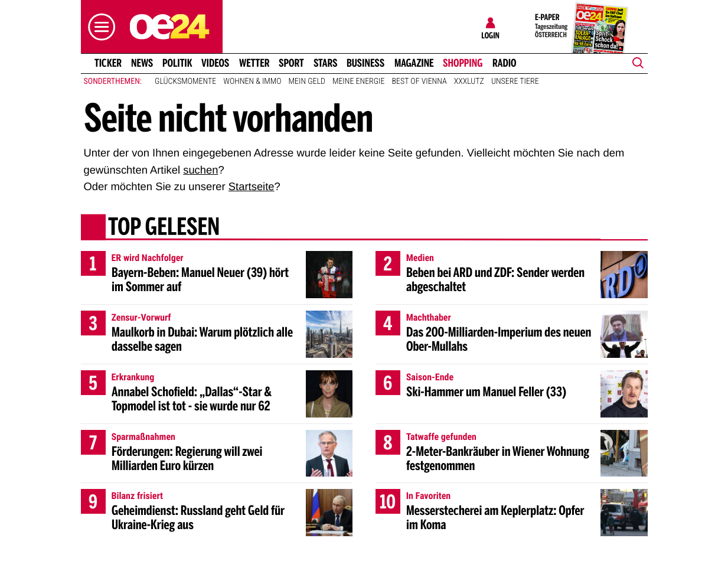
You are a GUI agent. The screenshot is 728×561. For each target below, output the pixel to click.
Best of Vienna (420, 81)
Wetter (254, 63)
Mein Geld (307, 81)
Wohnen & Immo (252, 81)
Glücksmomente (185, 81)
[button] (99, 27)
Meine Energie (359, 81)
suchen (200, 170)
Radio (505, 63)
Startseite (252, 186)
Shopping (463, 63)
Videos (215, 63)
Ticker (107, 63)
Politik (177, 63)
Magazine (414, 63)
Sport (291, 63)
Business (365, 63)
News (142, 63)
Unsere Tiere (515, 81)
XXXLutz (469, 81)
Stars (326, 63)
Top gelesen (163, 229)
